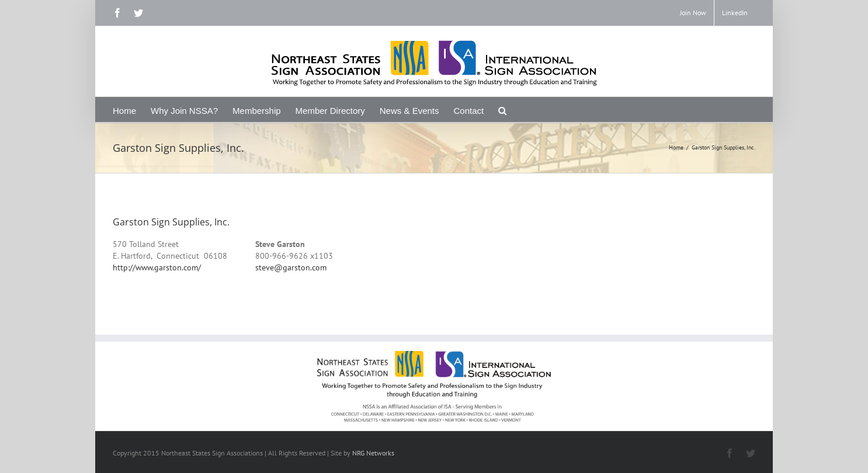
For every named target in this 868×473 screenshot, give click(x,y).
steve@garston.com (291, 267)
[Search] (503, 109)
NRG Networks (373, 453)
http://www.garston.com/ (157, 267)
